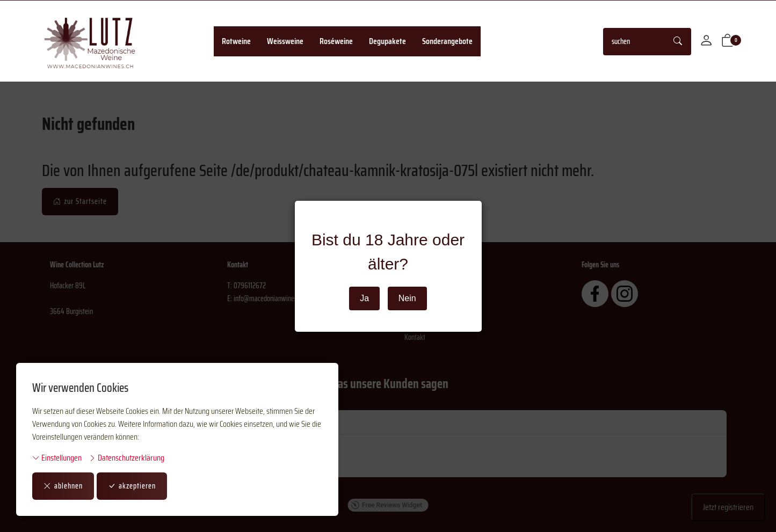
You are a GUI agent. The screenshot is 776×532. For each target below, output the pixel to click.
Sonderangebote (447, 41)
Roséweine (336, 41)
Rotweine (236, 41)
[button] (728, 41)
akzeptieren (132, 486)
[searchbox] (634, 42)
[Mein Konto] (706, 41)
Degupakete (387, 41)
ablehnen (63, 486)
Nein (407, 298)
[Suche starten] (678, 42)
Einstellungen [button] (57, 458)
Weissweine (285, 41)
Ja (364, 298)
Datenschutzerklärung (126, 458)
